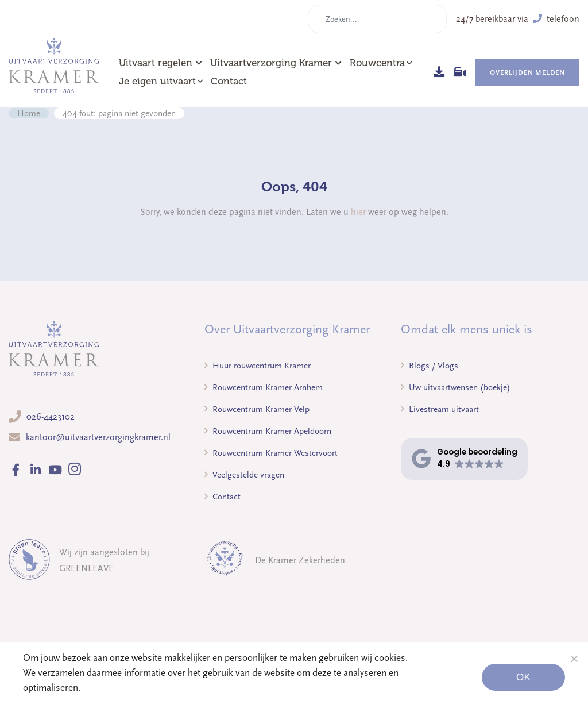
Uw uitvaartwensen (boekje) (456, 387)
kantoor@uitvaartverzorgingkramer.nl (98, 437)
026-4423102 (51, 417)
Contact (229, 81)
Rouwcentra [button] (377, 63)
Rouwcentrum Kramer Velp (257, 409)
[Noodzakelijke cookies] (574, 659)
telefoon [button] (556, 19)
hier (358, 212)
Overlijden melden (527, 72)
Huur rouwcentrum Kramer (258, 366)
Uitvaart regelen (160, 63)
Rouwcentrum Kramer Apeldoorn (268, 431)
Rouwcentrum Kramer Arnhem (264, 387)
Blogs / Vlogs (430, 366)
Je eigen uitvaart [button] (157, 81)
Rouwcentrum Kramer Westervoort (271, 453)
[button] (464, 459)
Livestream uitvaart (440, 409)
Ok (523, 677)
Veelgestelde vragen (244, 475)
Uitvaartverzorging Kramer (276, 63)
